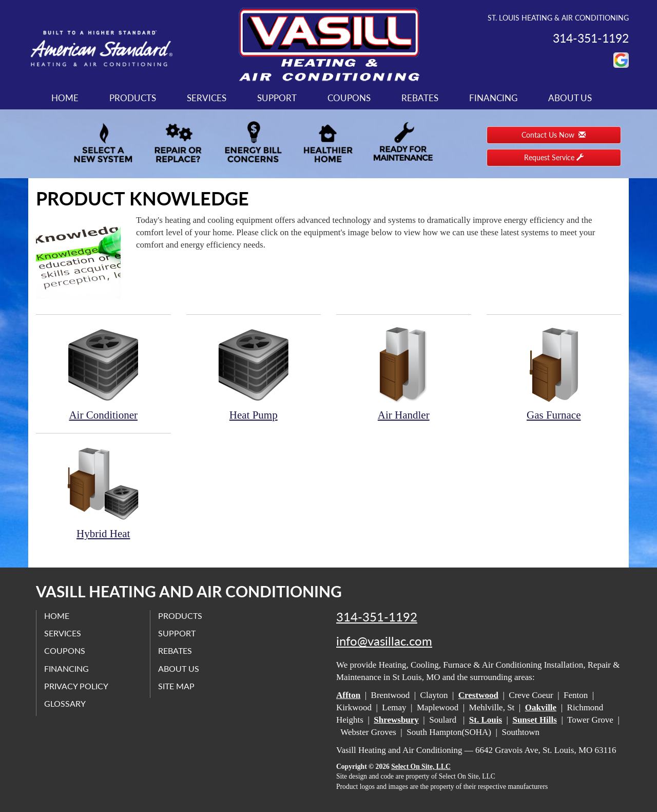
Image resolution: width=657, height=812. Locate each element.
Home (65, 98)
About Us (570, 98)
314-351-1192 (377, 617)
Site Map (176, 686)
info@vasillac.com (384, 641)
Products (133, 98)
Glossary (65, 703)
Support (277, 98)
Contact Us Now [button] (554, 135)
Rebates (420, 98)
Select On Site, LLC (421, 767)
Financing (493, 98)
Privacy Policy (76, 686)
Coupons (349, 98)
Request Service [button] (554, 157)
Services (207, 98)
